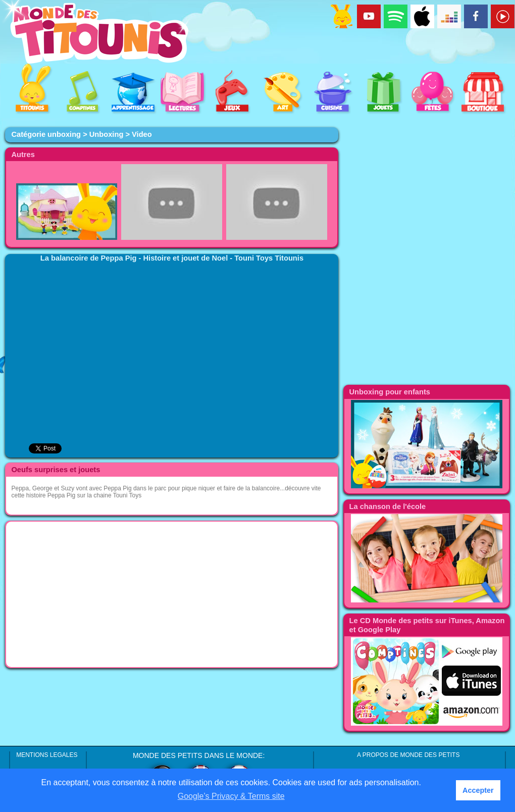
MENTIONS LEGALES (47, 755)
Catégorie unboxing (46, 134)
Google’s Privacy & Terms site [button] (231, 796)
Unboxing (107, 134)
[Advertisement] (172, 594)
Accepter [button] (478, 790)
